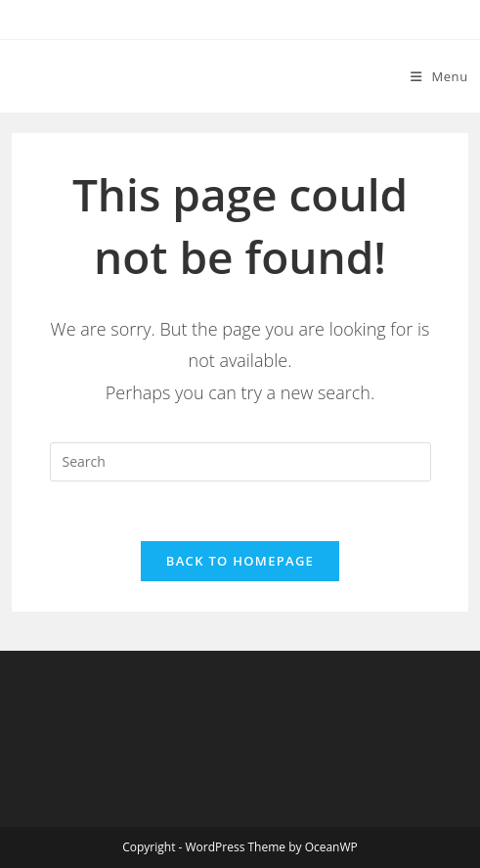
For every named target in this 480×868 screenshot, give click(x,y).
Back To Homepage (240, 561)
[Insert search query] (240, 462)
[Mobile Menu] (439, 76)
